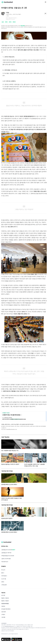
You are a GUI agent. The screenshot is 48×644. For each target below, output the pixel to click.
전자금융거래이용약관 (6, 609)
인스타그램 (4, 579)
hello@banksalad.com (9, 626)
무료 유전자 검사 (5, 562)
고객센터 (3, 615)
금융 (3, 22)
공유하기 (45, 14)
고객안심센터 (4, 585)
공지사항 (3, 595)
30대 (6, 22)
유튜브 (3, 582)
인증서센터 (4, 612)
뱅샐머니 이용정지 (5, 601)
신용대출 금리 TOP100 (6, 553)
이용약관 (3, 606)
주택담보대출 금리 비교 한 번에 (8, 556)
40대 (10, 22)
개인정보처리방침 (5, 604)
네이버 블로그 (4, 576)
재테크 (14, 22)
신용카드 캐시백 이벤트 (6, 559)
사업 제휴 (3, 617)
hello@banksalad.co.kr (12, 429)
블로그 (3, 573)
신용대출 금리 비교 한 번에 (7, 550)
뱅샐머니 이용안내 (5, 598)
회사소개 (3, 570)
